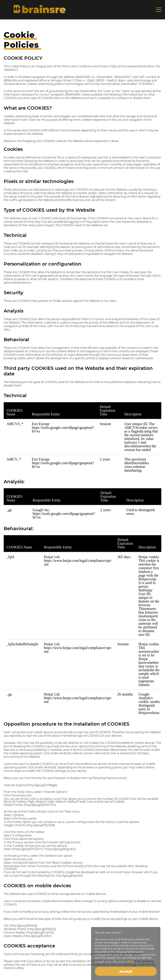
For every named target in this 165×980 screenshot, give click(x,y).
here (131, 961)
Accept (126, 971)
